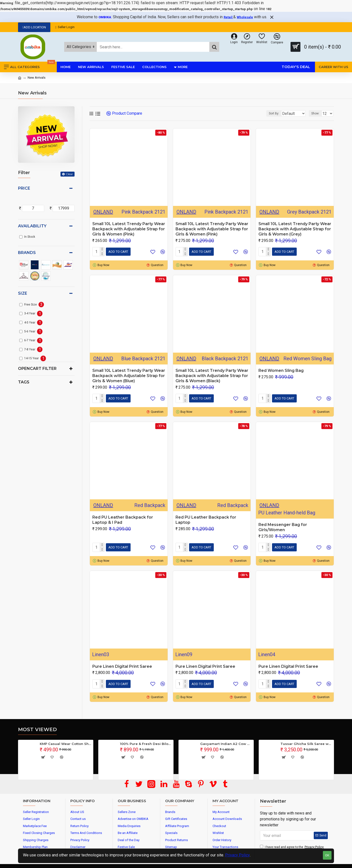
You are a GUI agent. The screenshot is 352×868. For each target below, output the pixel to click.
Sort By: (270, 113)
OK (327, 855)
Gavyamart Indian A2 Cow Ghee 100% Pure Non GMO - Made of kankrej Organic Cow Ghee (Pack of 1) (226, 744)
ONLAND (103, 212)
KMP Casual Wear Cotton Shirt (66, 744)
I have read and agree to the (292, 847)
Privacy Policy (237, 855)
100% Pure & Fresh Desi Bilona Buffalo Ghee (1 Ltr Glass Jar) (146, 744)
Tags (24, 382)
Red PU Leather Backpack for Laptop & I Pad (123, 520)
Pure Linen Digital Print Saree (122, 666)
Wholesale (245, 17)
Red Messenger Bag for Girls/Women (283, 527)
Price (24, 188)
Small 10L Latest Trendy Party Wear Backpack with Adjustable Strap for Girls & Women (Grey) (295, 229)
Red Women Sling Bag (281, 371)
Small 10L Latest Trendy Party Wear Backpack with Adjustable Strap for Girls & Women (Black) (212, 376)
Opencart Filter (37, 369)
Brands (27, 253)
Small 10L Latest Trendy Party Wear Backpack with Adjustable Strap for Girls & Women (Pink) (129, 229)
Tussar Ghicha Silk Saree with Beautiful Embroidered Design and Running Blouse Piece (306, 744)
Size (23, 293)
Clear (69, 174)
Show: (317, 113)
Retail (228, 17)
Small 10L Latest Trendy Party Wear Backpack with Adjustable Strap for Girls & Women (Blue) (129, 376)
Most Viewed (37, 729)
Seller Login (65, 27)
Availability (32, 226)
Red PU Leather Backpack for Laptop (206, 520)
